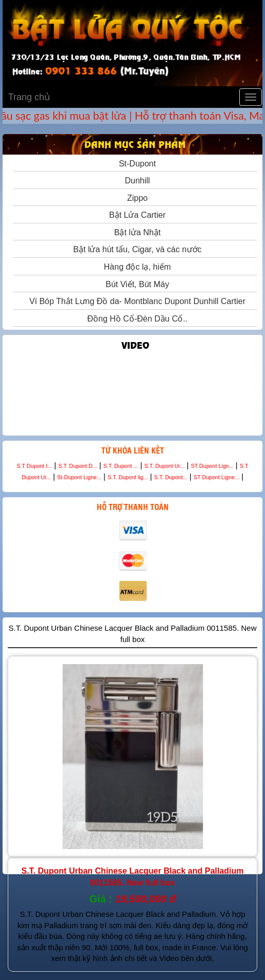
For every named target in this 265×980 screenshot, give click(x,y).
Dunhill (135, 181)
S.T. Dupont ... (121, 466)
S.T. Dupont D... (77, 466)
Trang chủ (26, 97)
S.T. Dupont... (171, 477)
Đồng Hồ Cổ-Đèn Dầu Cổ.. (135, 319)
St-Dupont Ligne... (79, 477)
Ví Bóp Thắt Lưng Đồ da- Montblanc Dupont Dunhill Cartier (135, 301)
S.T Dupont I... (35, 466)
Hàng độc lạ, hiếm (135, 267)
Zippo (135, 198)
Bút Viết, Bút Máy (135, 284)
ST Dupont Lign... (212, 466)
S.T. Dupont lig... (128, 477)
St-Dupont (135, 164)
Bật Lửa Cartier (135, 215)
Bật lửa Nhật (135, 232)
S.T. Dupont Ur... (164, 466)
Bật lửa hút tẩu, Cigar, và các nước (135, 249)
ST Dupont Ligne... (216, 477)
